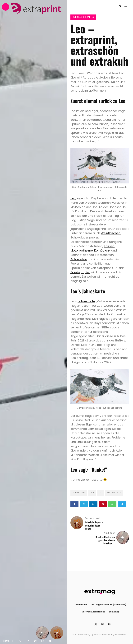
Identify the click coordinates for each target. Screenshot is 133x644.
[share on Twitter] (20, 641)
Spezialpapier (80, 272)
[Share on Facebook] (74, 504)
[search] (120, 7)
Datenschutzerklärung (93, 612)
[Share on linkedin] (93, 504)
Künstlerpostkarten (83, 17)
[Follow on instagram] (103, 624)
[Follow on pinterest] (110, 624)
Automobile (79, 259)
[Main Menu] (6, 7)
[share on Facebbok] (13, 641)
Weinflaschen (111, 233)
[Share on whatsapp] (112, 504)
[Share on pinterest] (103, 504)
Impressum (81, 605)
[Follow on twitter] (96, 624)
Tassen (109, 246)
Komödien (101, 250)
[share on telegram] (50, 641)
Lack (92, 493)
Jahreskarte (86, 301)
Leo (73, 198)
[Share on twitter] (84, 504)
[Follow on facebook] (89, 624)
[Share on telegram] (122, 504)
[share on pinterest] (35, 641)
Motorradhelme (82, 250)
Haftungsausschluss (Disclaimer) (108, 605)
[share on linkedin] (28, 641)
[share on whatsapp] (42, 641)
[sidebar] (126, 7)
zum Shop (114, 612)
